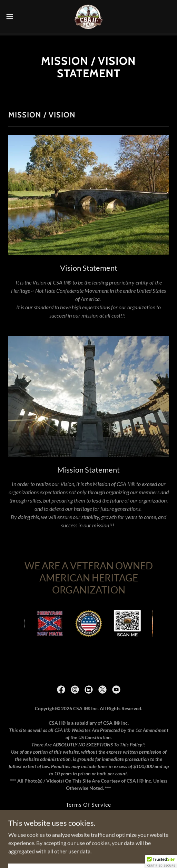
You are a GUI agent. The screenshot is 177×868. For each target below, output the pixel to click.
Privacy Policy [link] (88, 830)
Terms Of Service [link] (88, 802)
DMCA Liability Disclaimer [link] (88, 821)
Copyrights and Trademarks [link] (88, 811)
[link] (88, 17)
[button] (16, 17)
